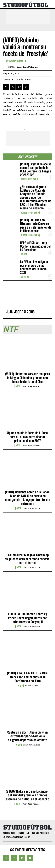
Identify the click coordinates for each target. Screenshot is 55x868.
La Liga (24, 254)
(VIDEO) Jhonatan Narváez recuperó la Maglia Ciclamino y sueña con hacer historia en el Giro (28, 378)
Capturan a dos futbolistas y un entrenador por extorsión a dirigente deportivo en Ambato (27, 736)
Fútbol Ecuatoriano (30, 213)
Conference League (30, 179)
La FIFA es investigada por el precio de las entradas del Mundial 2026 (34, 267)
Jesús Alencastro (32, 508)
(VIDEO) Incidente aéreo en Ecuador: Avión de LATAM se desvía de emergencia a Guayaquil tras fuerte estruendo (27, 498)
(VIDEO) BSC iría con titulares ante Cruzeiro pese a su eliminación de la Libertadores (36, 225)
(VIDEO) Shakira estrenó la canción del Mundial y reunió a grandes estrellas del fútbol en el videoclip (28, 795)
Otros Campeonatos (14, 61)
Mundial (25, 277)
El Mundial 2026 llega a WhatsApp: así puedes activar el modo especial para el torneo (27, 559)
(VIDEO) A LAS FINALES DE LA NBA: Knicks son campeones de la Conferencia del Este (28, 677)
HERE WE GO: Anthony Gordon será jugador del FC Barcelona (35, 246)
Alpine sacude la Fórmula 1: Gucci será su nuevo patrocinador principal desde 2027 (27, 437)
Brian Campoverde (32, 745)
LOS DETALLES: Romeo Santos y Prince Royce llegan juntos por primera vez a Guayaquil (27, 618)
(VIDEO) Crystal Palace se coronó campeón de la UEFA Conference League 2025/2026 (36, 170)
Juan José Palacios (27, 67)
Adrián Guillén (32, 686)
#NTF (18, 386)
